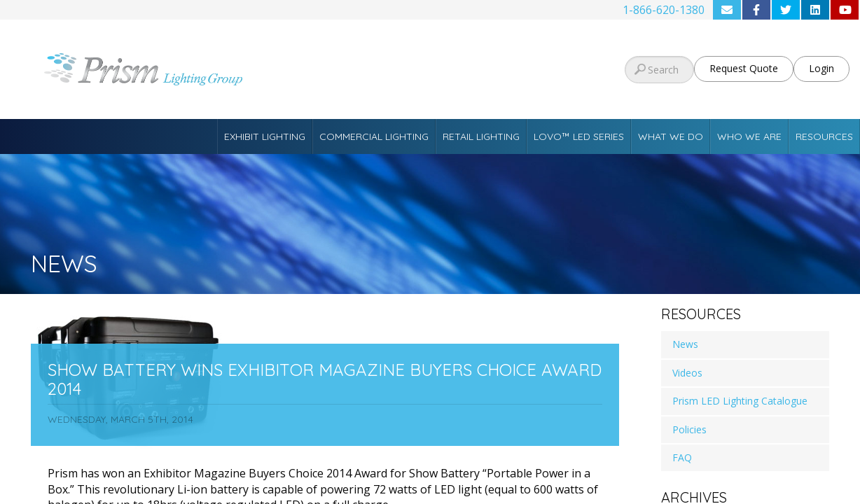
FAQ (682, 457)
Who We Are (749, 136)
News (685, 344)
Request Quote (744, 68)
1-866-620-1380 (664, 10)
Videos (687, 373)
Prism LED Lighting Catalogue (740, 401)
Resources (824, 136)
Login (821, 68)
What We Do (671, 136)
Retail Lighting (481, 136)
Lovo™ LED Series (579, 136)
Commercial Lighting (374, 136)
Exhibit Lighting (265, 136)
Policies (689, 429)
